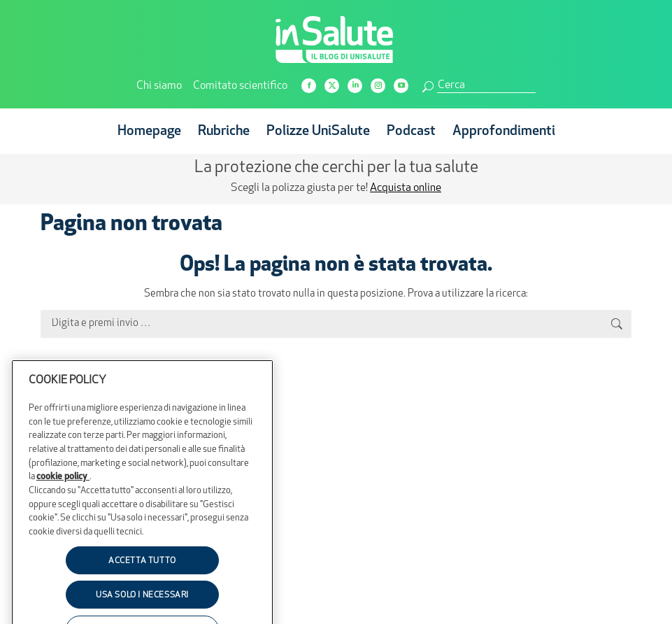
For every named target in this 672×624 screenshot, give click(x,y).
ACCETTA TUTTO (142, 584)
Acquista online (406, 188)
